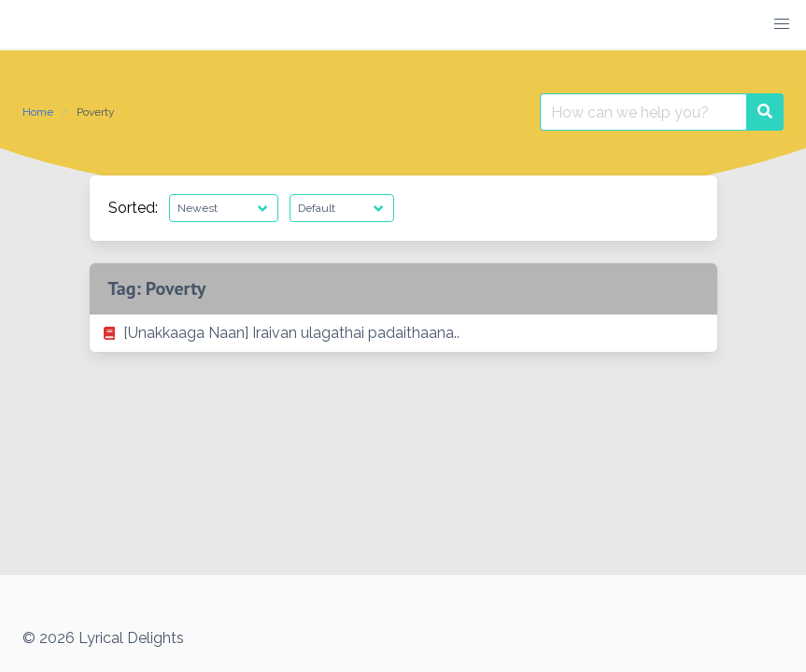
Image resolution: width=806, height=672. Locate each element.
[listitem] (403, 333)
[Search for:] (643, 112)
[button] (782, 24)
